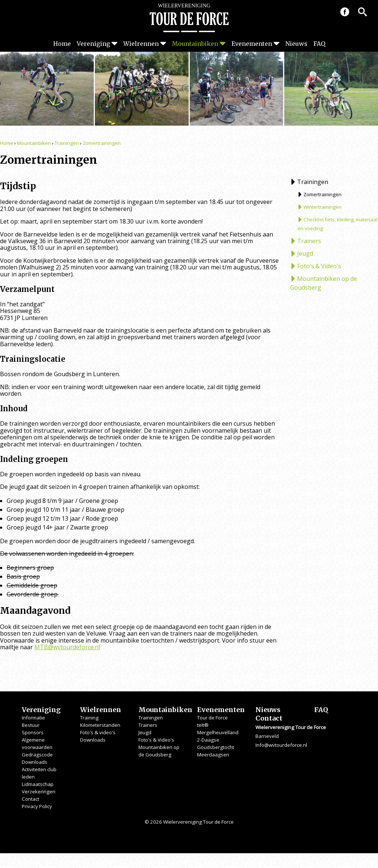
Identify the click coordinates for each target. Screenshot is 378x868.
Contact (30, 799)
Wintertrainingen (322, 207)
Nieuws (296, 44)
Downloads (35, 762)
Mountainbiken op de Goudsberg (324, 283)
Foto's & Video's (319, 266)
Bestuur (31, 725)
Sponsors (33, 732)
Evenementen (252, 44)
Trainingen (67, 143)
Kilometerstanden (100, 725)
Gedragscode (37, 755)
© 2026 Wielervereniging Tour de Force (189, 822)
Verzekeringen (39, 792)
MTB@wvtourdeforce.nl (67, 647)
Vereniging (93, 44)
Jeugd (305, 253)
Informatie (33, 718)
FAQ (319, 44)
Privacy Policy (37, 806)
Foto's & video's (98, 732)
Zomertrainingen (102, 143)
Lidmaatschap (38, 784)
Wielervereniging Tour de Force (189, 18)
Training (89, 718)
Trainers (309, 241)
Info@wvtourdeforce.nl (281, 745)
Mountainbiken (195, 44)
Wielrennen (141, 44)
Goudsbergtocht (216, 747)
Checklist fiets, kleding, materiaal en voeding (337, 224)
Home (62, 44)
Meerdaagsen (213, 755)
